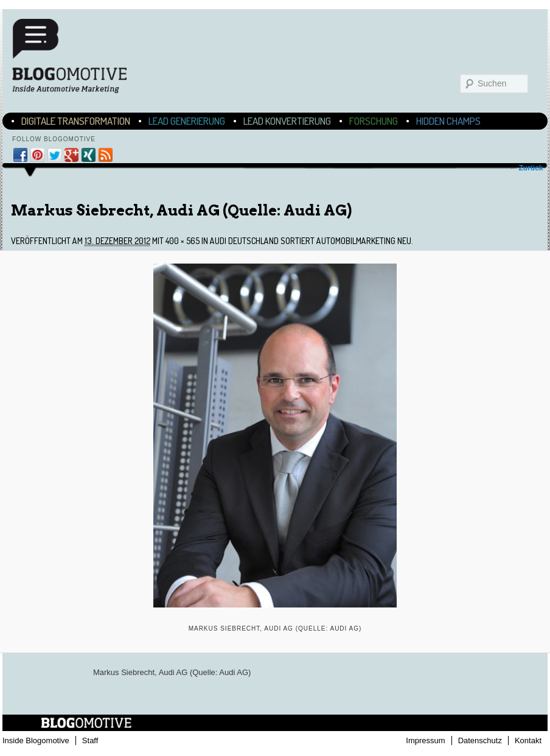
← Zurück (526, 168)
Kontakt (528, 740)
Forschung (374, 121)
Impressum (425, 740)
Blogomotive (77, 56)
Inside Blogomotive (36, 740)
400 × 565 (183, 241)
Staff (90, 740)
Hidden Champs (448, 121)
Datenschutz (480, 740)
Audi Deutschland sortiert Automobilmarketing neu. (312, 241)
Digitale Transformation (76, 121)
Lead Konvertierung (287, 121)
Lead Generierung (187, 121)
